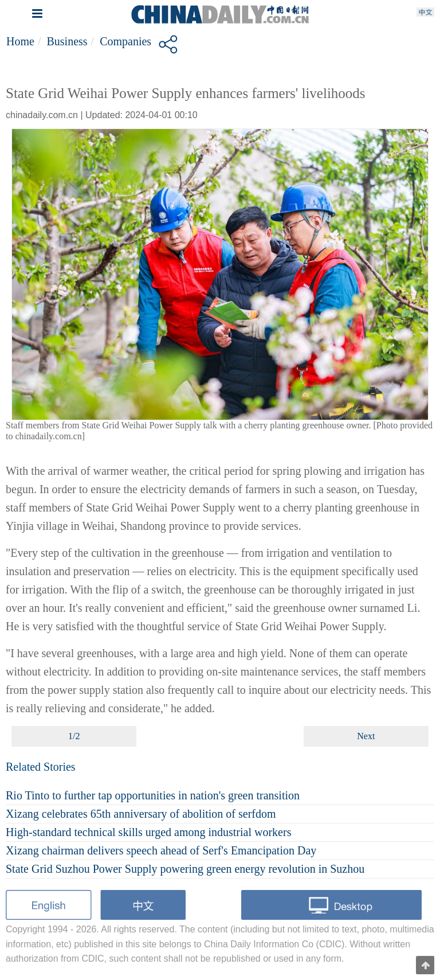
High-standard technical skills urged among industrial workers (148, 832)
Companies (125, 41)
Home (20, 41)
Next (366, 736)
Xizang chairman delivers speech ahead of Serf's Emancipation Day (161, 850)
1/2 (74, 736)
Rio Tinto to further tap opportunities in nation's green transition (153, 795)
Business (67, 41)
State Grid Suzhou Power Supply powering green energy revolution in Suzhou (185, 869)
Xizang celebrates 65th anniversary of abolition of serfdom (141, 814)
